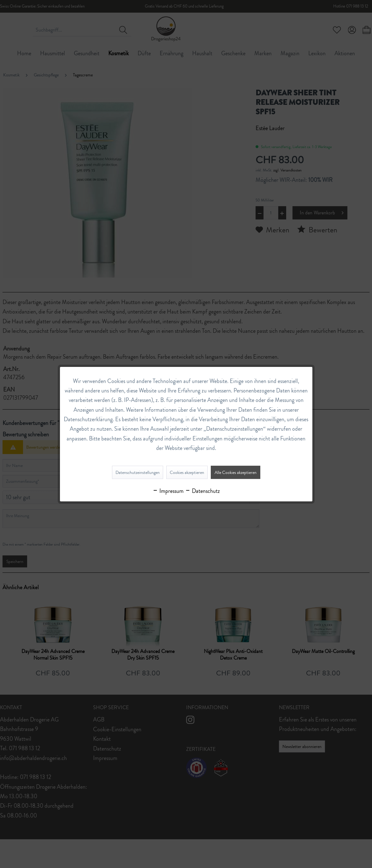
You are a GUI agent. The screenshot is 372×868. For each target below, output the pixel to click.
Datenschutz (202, 491)
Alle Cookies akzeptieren (236, 472)
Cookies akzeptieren (187, 472)
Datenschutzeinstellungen (138, 472)
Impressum (168, 491)
